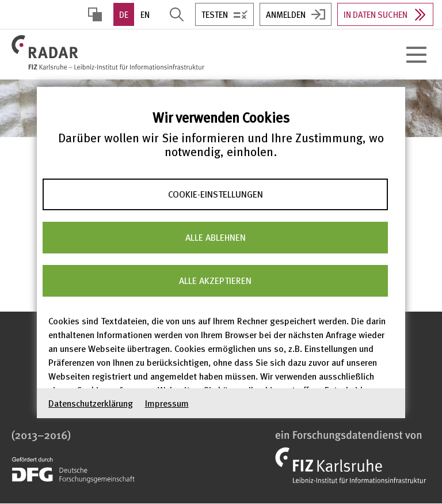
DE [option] (124, 14)
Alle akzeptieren (215, 281)
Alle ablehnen (216, 237)
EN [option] (145, 14)
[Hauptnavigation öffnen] (416, 55)
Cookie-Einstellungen (216, 194)
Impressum (167, 403)
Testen (215, 14)
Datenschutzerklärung (91, 403)
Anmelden (286, 14)
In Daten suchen (376, 14)
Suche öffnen (177, 14)
